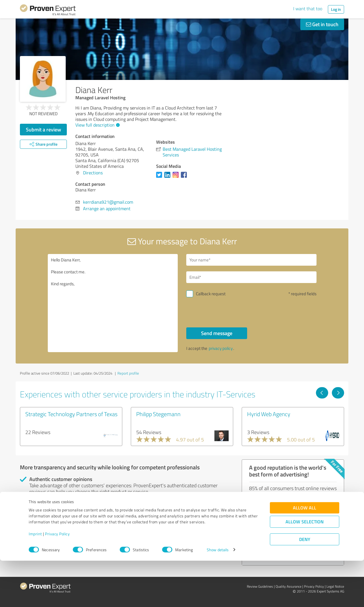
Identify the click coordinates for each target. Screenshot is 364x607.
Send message (217, 333)
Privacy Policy (57, 580)
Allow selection (305, 568)
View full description (97, 125)
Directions (93, 173)
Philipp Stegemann (158, 414)
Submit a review (44, 129)
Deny (305, 586)
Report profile (128, 373)
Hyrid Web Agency (269, 414)
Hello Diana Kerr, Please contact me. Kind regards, (113, 303)
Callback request (211, 294)
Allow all (305, 554)
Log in (336, 9)
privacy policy (221, 348)
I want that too (308, 9)
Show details (218, 596)
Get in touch (322, 24)
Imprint (35, 580)
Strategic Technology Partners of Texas (71, 414)
